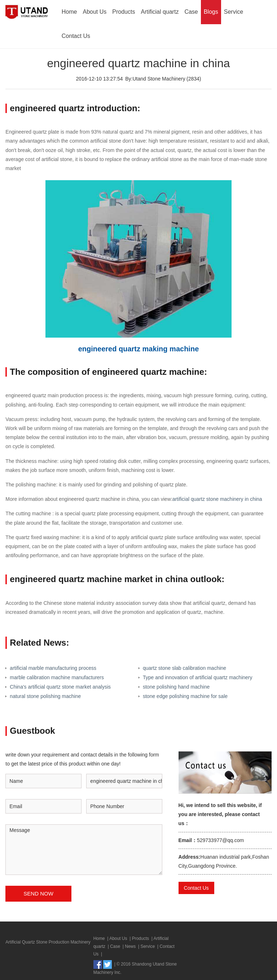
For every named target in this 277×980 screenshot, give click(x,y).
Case (191, 12)
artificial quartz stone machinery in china (217, 499)
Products (124, 12)
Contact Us (76, 36)
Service (234, 12)
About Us (95, 12)
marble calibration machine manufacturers (57, 677)
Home (69, 12)
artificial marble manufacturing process (53, 668)
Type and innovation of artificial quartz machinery (198, 677)
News (130, 946)
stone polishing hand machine (176, 687)
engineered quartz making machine (139, 349)
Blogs (211, 12)
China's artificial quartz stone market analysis (60, 687)
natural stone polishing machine (45, 696)
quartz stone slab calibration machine (184, 668)
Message (84, 850)
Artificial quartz (160, 12)
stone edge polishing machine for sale (185, 696)
